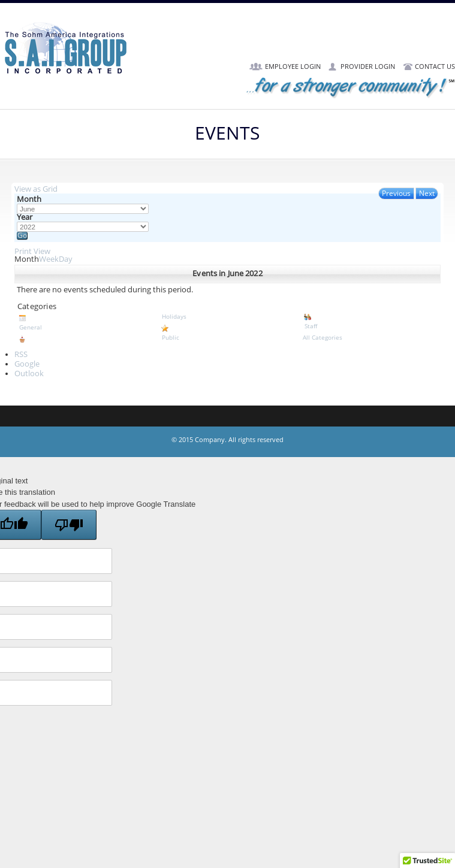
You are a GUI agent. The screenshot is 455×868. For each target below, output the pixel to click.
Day (66, 259)
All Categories (323, 338)
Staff (370, 321)
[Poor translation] (69, 525)
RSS (21, 355)
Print (32, 252)
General (85, 322)
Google (27, 364)
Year (25, 218)
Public (227, 332)
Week (49, 259)
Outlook (29, 374)
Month (29, 200)
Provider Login (368, 67)
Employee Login (293, 67)
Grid (36, 189)
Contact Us (435, 67)
